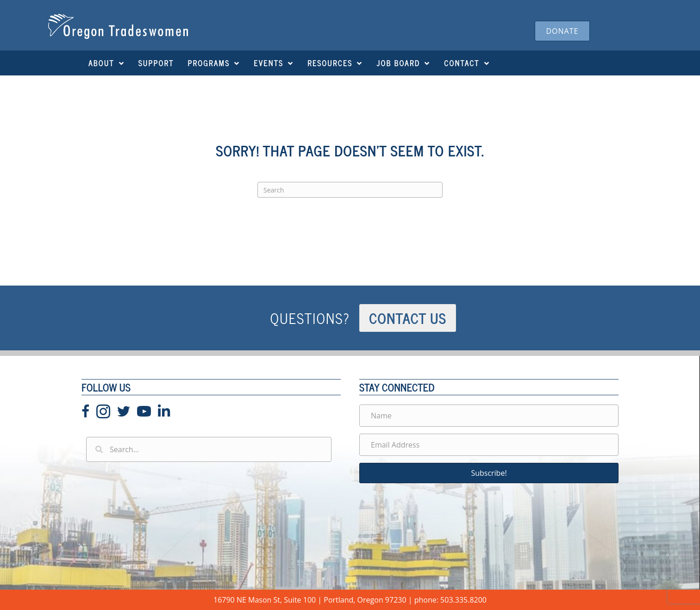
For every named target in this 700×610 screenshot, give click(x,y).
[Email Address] (489, 445)
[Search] (350, 190)
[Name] (489, 416)
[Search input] (209, 449)
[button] (489, 473)
